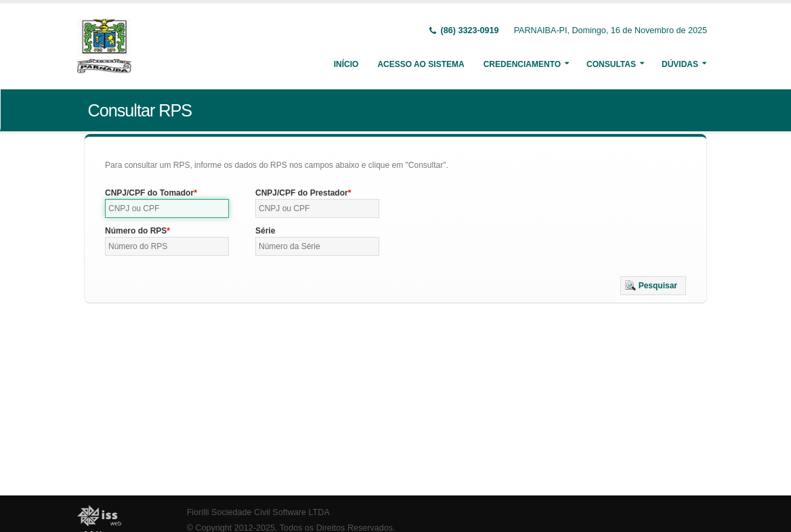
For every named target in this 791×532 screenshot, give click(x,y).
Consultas (611, 64)
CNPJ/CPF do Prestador (302, 193)
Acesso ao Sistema (421, 64)
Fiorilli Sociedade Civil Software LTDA (258, 512)
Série (265, 231)
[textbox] (167, 208)
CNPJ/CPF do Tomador (149, 193)
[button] (653, 286)
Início (346, 64)
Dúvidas (680, 64)
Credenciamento (522, 64)
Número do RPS (136, 231)
